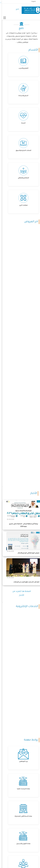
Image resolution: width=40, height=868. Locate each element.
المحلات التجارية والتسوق (22, 151)
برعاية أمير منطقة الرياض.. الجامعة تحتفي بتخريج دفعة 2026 (22, 525)
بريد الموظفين (22, 762)
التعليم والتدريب (22, 68)
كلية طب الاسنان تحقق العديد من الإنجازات (25, 582)
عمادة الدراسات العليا (22, 789)
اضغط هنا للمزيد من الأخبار (20, 593)
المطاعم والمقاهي (22, 178)
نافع (16, 9)
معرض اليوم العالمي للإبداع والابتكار (27, 553)
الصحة (22, 123)
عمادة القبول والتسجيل (22, 844)
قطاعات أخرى (22, 205)
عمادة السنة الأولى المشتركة (22, 816)
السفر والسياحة (22, 96)
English (32, 2)
